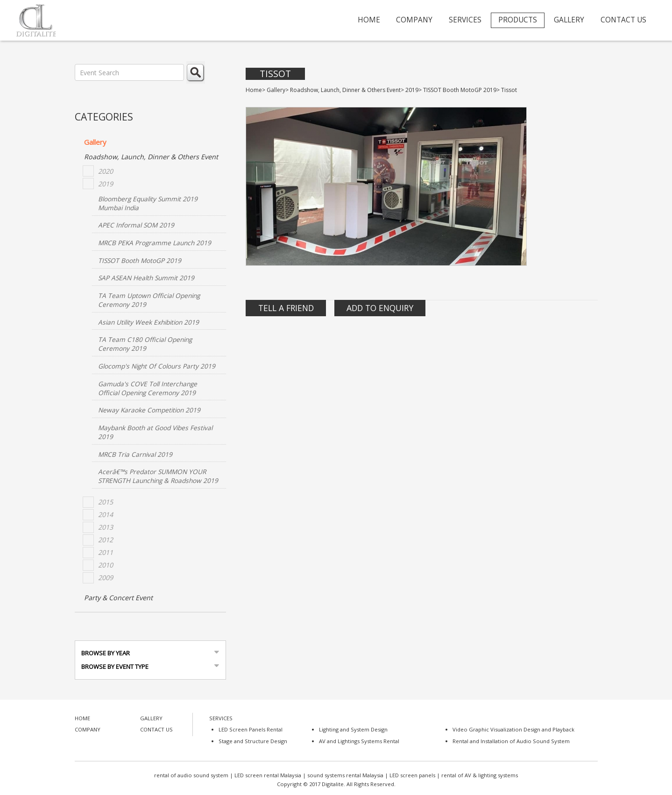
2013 (106, 527)
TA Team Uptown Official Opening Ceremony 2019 (149, 300)
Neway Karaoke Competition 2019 (149, 410)
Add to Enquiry (380, 308)
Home (254, 90)
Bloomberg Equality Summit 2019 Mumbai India (148, 203)
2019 (106, 184)
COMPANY (414, 20)
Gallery (95, 142)
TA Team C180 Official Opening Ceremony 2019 (145, 344)
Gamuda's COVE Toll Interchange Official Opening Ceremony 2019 (148, 388)
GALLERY (569, 20)
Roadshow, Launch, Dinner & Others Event (151, 157)
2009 (106, 578)
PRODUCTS (518, 20)
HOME (369, 20)
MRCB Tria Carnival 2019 (135, 454)
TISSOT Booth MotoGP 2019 (140, 260)
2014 (106, 515)
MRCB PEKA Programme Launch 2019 (155, 243)
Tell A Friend (286, 308)
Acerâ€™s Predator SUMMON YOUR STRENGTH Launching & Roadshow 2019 (158, 476)
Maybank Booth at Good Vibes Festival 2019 (155, 432)
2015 (106, 502)
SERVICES (465, 20)
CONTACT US (623, 20)
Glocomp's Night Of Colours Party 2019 (157, 366)
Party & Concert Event (118, 598)
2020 (106, 171)
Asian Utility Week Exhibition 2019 (149, 322)
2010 (106, 565)
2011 (106, 552)
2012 (106, 540)
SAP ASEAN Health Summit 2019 (146, 278)
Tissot (275, 74)
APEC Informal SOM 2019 (136, 225)
